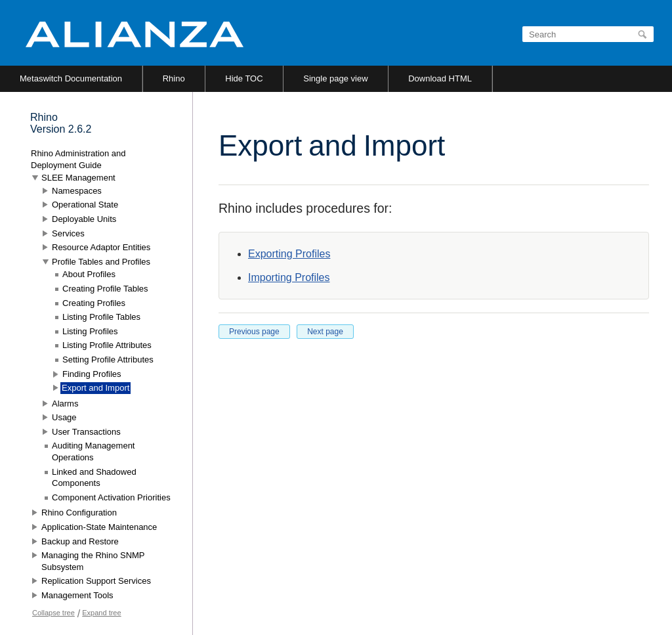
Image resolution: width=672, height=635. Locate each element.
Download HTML (440, 78)
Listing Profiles (90, 331)
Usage (64, 417)
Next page (325, 332)
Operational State (85, 205)
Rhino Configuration (79, 513)
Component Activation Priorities (111, 497)
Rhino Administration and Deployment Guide (78, 159)
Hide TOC (244, 78)
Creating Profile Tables (105, 289)
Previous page (254, 332)
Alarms (65, 404)
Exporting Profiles (289, 254)
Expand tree (101, 613)
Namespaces (77, 191)
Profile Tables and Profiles (101, 262)
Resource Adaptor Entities (101, 247)
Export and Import (95, 388)
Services (68, 233)
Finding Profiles (92, 374)
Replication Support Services (96, 581)
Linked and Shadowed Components (94, 478)
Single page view (335, 78)
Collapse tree (53, 613)
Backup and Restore (80, 541)
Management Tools (77, 595)
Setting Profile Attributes (108, 360)
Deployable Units (84, 219)
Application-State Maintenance (99, 527)
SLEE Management (78, 178)
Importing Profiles (289, 277)
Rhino (174, 78)
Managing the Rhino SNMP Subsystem (93, 561)
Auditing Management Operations (93, 451)
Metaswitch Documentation (71, 78)
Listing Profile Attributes (107, 345)
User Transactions (86, 432)
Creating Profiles (94, 303)
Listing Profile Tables (101, 317)
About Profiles (89, 274)
